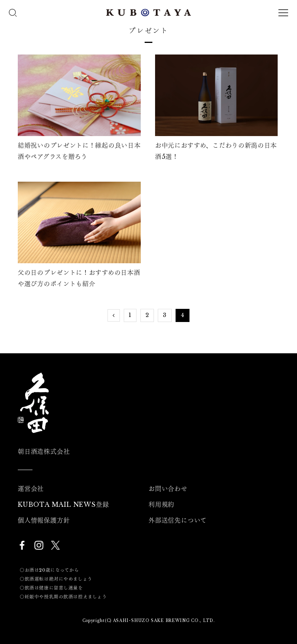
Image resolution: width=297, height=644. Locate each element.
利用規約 (161, 504)
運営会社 (31, 489)
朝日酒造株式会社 (44, 451)
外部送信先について (178, 520)
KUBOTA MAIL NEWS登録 (63, 504)
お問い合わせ (168, 489)
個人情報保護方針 (44, 520)
